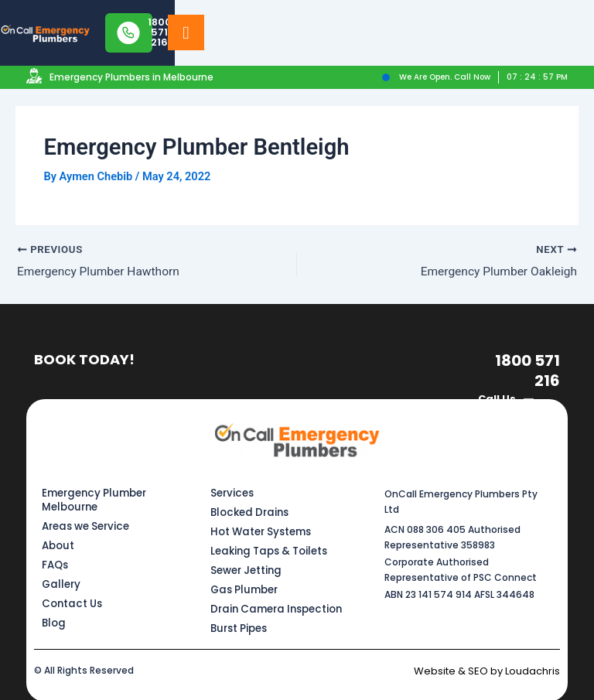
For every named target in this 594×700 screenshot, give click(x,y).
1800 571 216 (530, 369)
